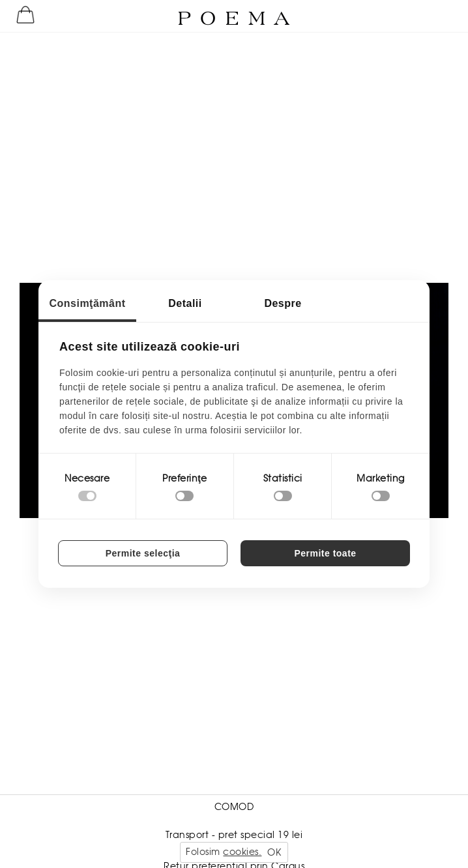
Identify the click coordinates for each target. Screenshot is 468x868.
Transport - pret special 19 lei (234, 835)
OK (274, 852)
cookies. (242, 852)
